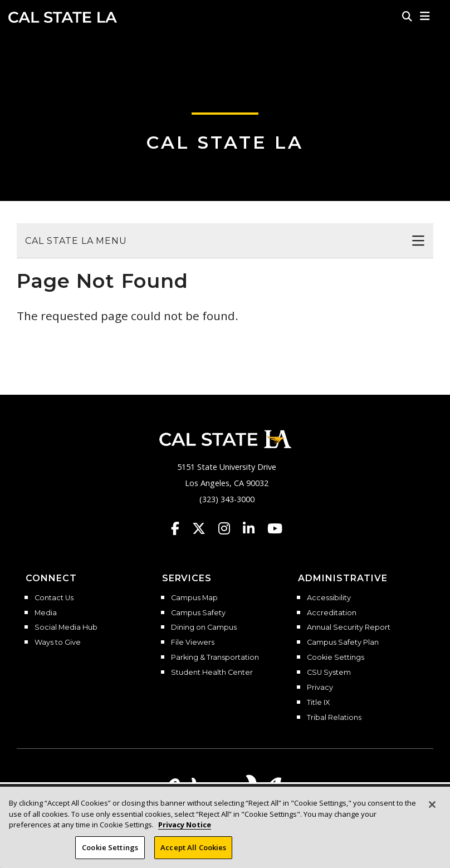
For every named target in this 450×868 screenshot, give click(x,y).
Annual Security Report (349, 627)
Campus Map (194, 598)
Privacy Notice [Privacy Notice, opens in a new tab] (185, 831)
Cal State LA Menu (76, 241)
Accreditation (332, 613)
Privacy (320, 688)
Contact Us (54, 598)
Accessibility (329, 598)
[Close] (432, 811)
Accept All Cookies (193, 854)
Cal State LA (63, 17)
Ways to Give (58, 643)
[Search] (407, 16)
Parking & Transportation (215, 658)
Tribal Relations (334, 718)
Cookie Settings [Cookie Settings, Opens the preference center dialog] (110, 854)
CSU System (329, 673)
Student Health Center (212, 673)
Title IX (318, 703)
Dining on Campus (204, 627)
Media (46, 613)
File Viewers (193, 643)
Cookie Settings (336, 658)
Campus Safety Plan (343, 643)
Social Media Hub (66, 627)
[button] (425, 16)
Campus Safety (198, 613)
